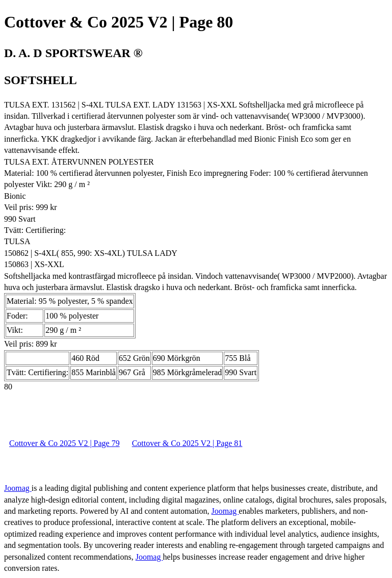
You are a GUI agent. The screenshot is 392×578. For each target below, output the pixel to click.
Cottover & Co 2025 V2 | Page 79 (64, 443)
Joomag (18, 488)
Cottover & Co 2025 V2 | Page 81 (187, 443)
